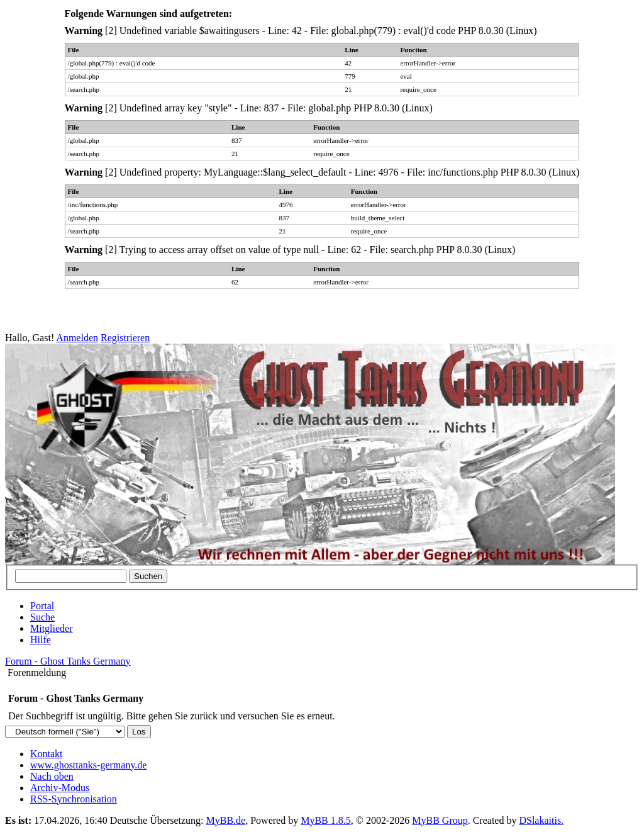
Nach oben (52, 776)
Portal (42, 606)
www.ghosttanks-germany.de (88, 765)
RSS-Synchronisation (74, 799)
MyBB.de (226, 820)
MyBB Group (440, 820)
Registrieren (125, 338)
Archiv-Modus (60, 788)
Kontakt (47, 754)
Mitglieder (52, 628)
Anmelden (77, 338)
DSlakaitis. (541, 820)
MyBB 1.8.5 (326, 820)
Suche (42, 617)
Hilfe (41, 640)
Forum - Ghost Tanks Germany (68, 661)
